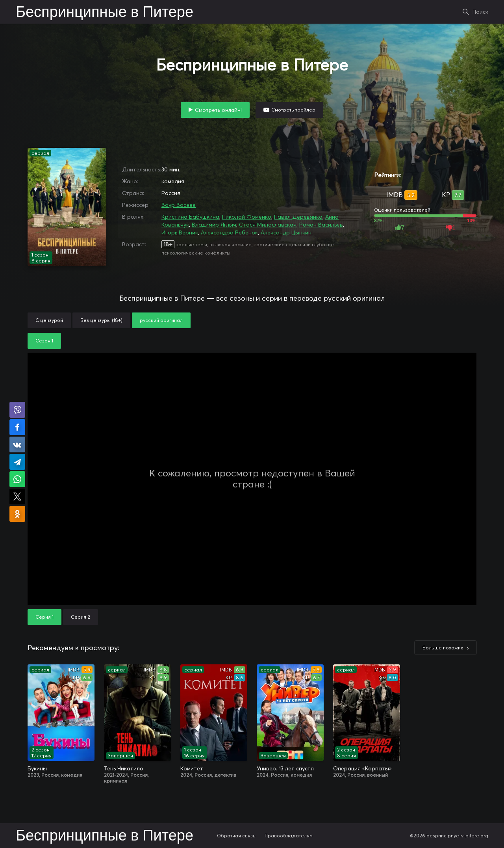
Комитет (192, 768)
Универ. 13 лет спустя (285, 768)
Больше (443, 648)
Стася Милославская (268, 225)
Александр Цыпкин (286, 232)
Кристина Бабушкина (190, 217)
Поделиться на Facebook (17, 427)
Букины (37, 768)
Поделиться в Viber (17, 410)
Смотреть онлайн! (218, 110)
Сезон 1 (44, 341)
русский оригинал (161, 320)
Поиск (480, 12)
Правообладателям (289, 836)
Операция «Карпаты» (362, 768)
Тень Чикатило (124, 768)
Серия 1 (44, 617)
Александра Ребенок (229, 232)
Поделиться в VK (17, 444)
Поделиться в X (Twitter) (17, 497)
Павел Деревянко (298, 217)
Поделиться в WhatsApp (17, 479)
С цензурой (49, 320)
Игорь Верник (180, 232)
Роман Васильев (321, 225)
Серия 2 (81, 617)
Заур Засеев (179, 205)
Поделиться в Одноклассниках (17, 514)
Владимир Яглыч (214, 225)
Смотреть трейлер (293, 110)
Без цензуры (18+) (101, 320)
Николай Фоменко (247, 217)
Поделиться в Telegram (17, 462)
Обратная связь (236, 836)
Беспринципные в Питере (105, 13)
